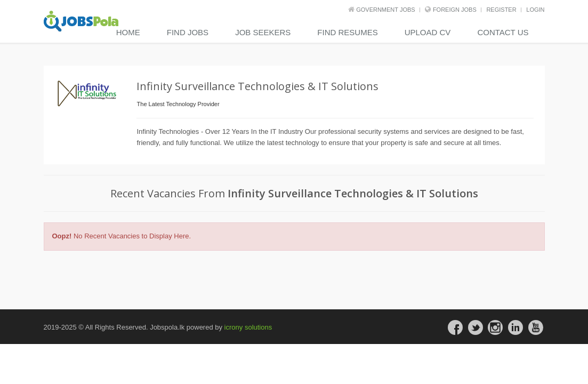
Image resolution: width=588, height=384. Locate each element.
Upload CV (428, 32)
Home (128, 32)
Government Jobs (385, 10)
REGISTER (501, 10)
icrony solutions (248, 327)
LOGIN (535, 10)
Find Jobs (188, 32)
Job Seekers (263, 32)
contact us (503, 32)
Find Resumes (347, 32)
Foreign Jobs (455, 10)
